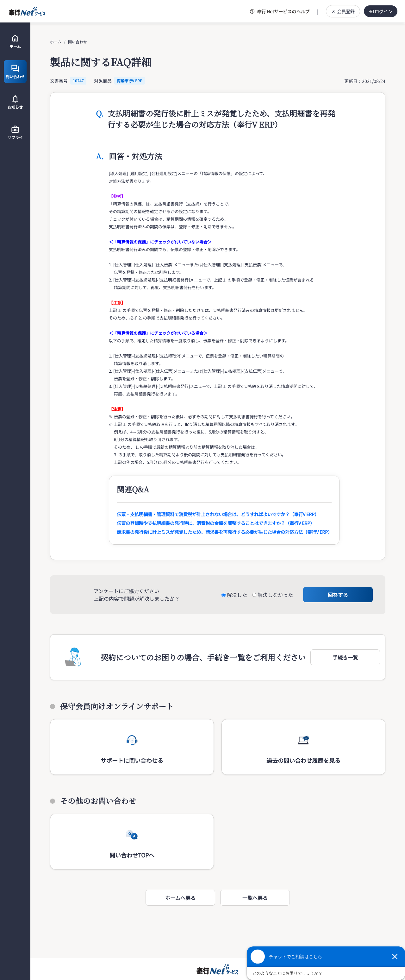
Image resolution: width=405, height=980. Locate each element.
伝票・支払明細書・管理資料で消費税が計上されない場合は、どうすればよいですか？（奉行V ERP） (218, 514)
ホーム (56, 42)
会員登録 (343, 11)
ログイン (381, 11)
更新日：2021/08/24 (365, 81)
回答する (338, 595)
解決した (237, 595)
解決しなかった (275, 595)
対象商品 (103, 81)
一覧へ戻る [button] (255, 898)
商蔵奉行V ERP (130, 81)
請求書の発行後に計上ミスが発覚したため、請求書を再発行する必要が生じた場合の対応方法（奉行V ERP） (224, 532)
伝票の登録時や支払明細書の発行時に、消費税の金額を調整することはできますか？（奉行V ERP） (216, 523)
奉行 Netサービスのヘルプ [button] (280, 11)
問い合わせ (78, 42)
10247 (78, 81)
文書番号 (59, 81)
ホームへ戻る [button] (180, 898)
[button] (345, 657)
